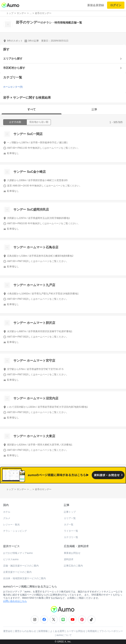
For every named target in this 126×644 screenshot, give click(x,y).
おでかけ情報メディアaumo (18, 553)
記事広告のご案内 (73, 566)
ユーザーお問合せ (76, 631)
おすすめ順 (15, 122)
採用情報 (43, 631)
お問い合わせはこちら (15, 601)
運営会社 (8, 631)
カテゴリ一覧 (71, 537)
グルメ (7, 518)
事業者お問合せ (72, 553)
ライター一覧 (71, 531)
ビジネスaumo (11, 559)
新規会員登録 (96, 5)
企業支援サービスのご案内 (17, 572)
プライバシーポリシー (111, 631)
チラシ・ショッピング (15, 531)
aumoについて (64, 635)
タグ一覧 (69, 525)
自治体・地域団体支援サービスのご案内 (24, 578)
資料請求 (69, 559)
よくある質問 (57, 631)
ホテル (7, 512)
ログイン (116, 5)
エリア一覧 (70, 518)
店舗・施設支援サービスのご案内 (21, 566)
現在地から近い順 (39, 122)
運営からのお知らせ (25, 631)
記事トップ (70, 512)
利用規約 (92, 631)
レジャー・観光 (11, 525)
